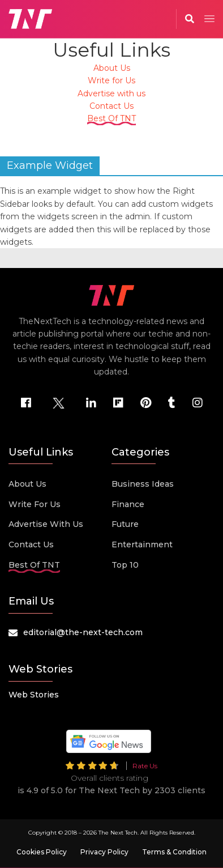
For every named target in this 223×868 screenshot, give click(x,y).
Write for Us (111, 80)
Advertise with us (111, 93)
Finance (128, 504)
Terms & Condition (174, 852)
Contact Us (111, 106)
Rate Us (145, 766)
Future (125, 524)
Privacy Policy (104, 852)
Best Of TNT (111, 118)
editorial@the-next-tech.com (83, 632)
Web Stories (34, 695)
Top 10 (125, 565)
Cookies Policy (42, 852)
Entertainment (142, 544)
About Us (112, 68)
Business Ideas (143, 484)
